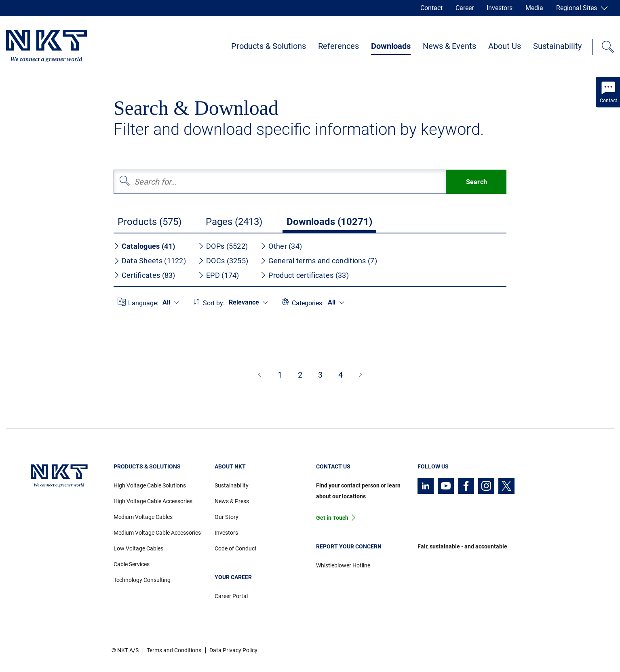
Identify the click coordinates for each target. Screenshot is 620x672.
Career (465, 8)
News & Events (449, 46)
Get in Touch (332, 518)
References (338, 46)
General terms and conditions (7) (319, 261)
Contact (431, 8)
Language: (143, 303)
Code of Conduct (236, 548)
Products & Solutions (269, 46)
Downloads (391, 46)
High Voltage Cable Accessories (153, 501)
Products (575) (150, 222)
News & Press (232, 501)
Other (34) (281, 246)
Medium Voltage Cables (143, 517)
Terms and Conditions (174, 650)
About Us (505, 46)
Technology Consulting (142, 580)
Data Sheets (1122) (150, 261)
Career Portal (231, 596)
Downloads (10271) (329, 222)
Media (534, 8)
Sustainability (557, 46)
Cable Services (132, 564)
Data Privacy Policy (233, 650)
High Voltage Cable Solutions (150, 485)
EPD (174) (219, 275)
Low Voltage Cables (138, 548)
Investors (500, 8)
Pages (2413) (234, 222)
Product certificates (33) (305, 275)
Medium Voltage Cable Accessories (157, 533)
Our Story (227, 517)
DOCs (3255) (223, 261)
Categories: (308, 303)
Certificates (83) (144, 275)
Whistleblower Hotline (343, 565)
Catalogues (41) (144, 246)
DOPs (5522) (223, 246)
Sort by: (214, 303)
